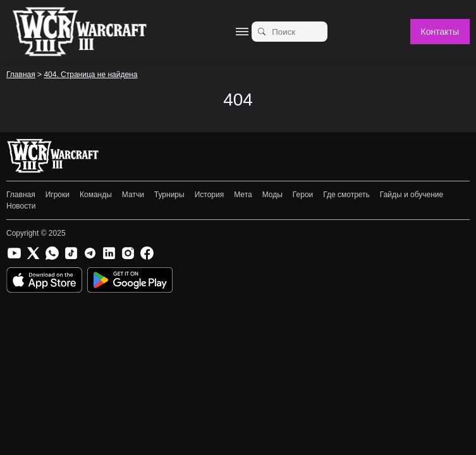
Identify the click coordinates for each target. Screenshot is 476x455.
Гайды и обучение (412, 195)
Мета (243, 195)
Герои (303, 195)
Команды (96, 195)
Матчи (133, 195)
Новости (21, 206)
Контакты (440, 32)
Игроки (58, 195)
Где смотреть (346, 195)
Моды (272, 195)
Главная (21, 195)
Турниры (169, 195)
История (210, 195)
